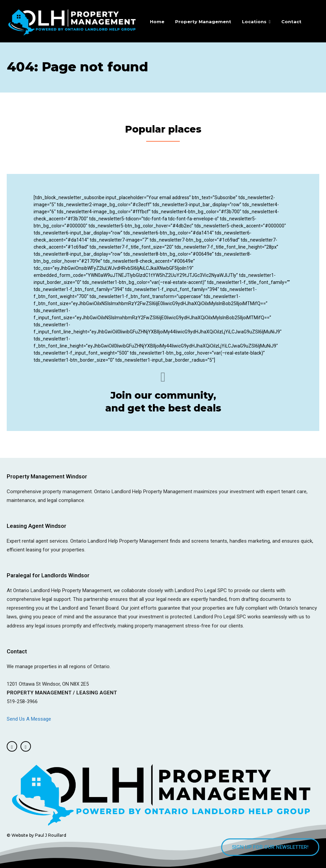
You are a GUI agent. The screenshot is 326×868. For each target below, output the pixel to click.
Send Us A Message (30, 718)
